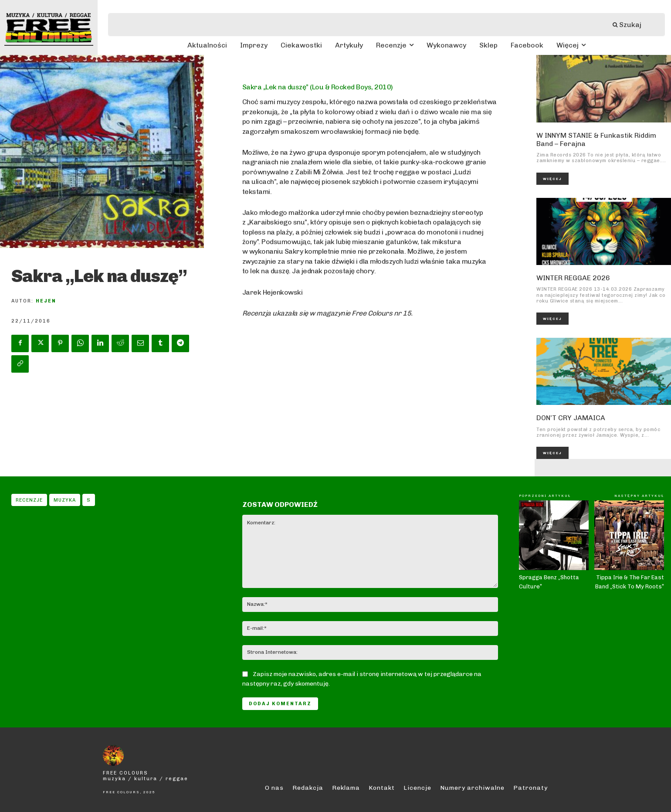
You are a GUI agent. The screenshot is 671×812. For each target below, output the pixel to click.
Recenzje (29, 500)
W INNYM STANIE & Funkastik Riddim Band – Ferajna (596, 139)
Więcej (552, 179)
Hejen (46, 301)
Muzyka (65, 500)
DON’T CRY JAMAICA (571, 418)
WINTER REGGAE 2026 (573, 278)
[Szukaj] (631, 25)
